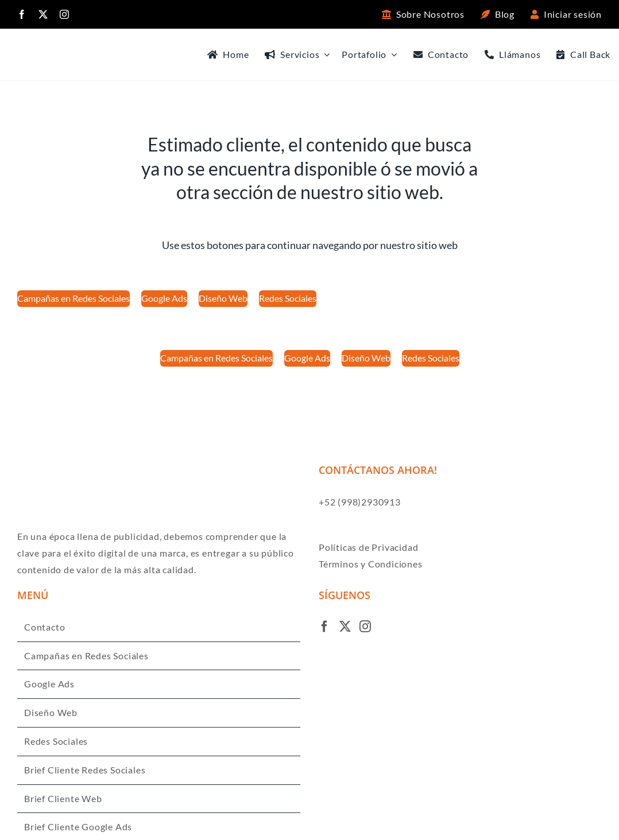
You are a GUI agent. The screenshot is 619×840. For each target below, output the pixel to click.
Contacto (45, 627)
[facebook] (22, 14)
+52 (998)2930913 (360, 502)
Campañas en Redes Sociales (86, 656)
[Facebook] (325, 627)
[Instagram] (365, 627)
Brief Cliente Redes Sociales (85, 770)
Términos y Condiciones (371, 564)
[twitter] (43, 14)
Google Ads (49, 684)
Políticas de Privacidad (368, 547)
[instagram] (65, 14)
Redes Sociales (56, 741)
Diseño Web (51, 712)
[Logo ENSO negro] (52, 47)
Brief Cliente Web (63, 798)
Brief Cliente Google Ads (78, 827)
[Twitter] (345, 627)
